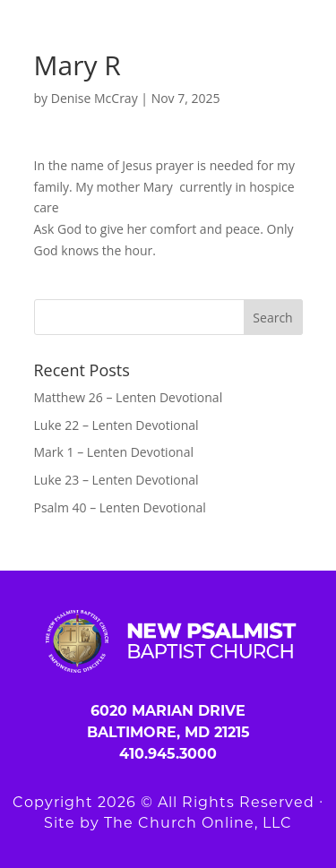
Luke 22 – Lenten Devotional (116, 425)
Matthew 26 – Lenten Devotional (129, 397)
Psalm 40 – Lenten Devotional (120, 507)
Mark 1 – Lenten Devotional (114, 452)
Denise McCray (95, 98)
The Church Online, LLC (198, 823)
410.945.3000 (168, 754)
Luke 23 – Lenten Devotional (116, 480)
